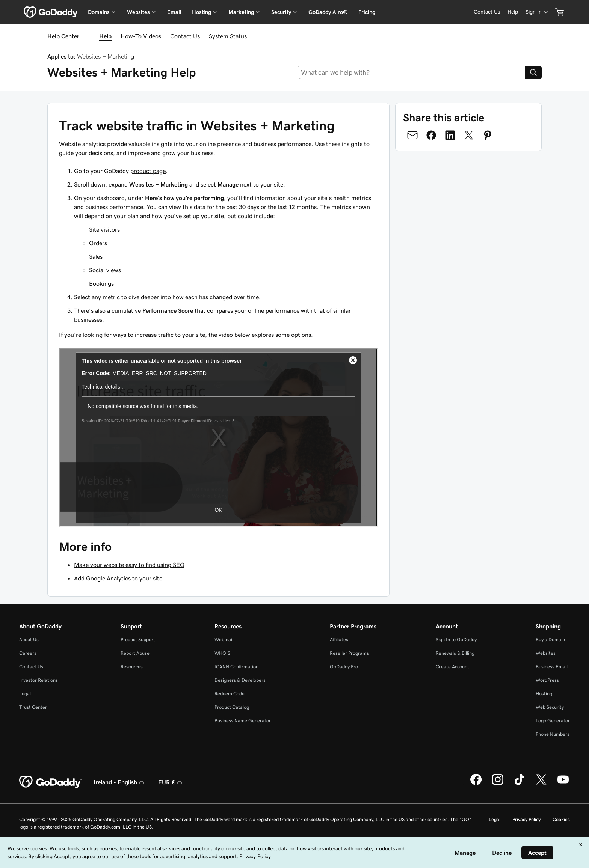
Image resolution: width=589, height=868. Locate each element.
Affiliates (339, 640)
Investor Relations (39, 680)
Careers (28, 653)
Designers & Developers (240, 680)
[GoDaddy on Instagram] (498, 784)
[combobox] (412, 72)
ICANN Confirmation (236, 667)
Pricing (367, 12)
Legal (25, 694)
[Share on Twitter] (469, 135)
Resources (132, 667)
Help (105, 36)
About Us (29, 640)
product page (148, 171)
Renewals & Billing (455, 653)
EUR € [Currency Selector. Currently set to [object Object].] (171, 782)
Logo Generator (553, 721)
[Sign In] (538, 12)
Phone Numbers (553, 734)
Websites (546, 653)
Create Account (452, 667)
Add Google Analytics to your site (118, 578)
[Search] (533, 72)
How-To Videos (141, 36)
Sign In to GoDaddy (456, 640)
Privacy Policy (526, 819)
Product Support (138, 640)
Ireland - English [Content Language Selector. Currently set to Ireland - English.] (120, 782)
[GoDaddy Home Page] (50, 782)
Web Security (550, 707)
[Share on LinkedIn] (450, 135)
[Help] (513, 12)
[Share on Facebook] (431, 135)
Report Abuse (135, 653)
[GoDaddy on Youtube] (563, 784)
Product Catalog (232, 707)
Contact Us (185, 36)
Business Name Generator (243, 721)
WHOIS (222, 653)
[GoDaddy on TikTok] (520, 784)
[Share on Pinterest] (488, 135)
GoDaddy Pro (344, 667)
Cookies (561, 819)
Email (174, 12)
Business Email (552, 667)
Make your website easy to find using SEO (129, 565)
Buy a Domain (550, 640)
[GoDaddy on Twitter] (541, 784)
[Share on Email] (412, 135)
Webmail (224, 640)
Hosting (544, 694)
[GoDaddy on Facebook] (476, 784)
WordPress (547, 680)
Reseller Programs (349, 653)
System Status (228, 36)
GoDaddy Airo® (328, 12)
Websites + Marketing (106, 56)
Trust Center (33, 707)
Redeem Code (230, 694)
